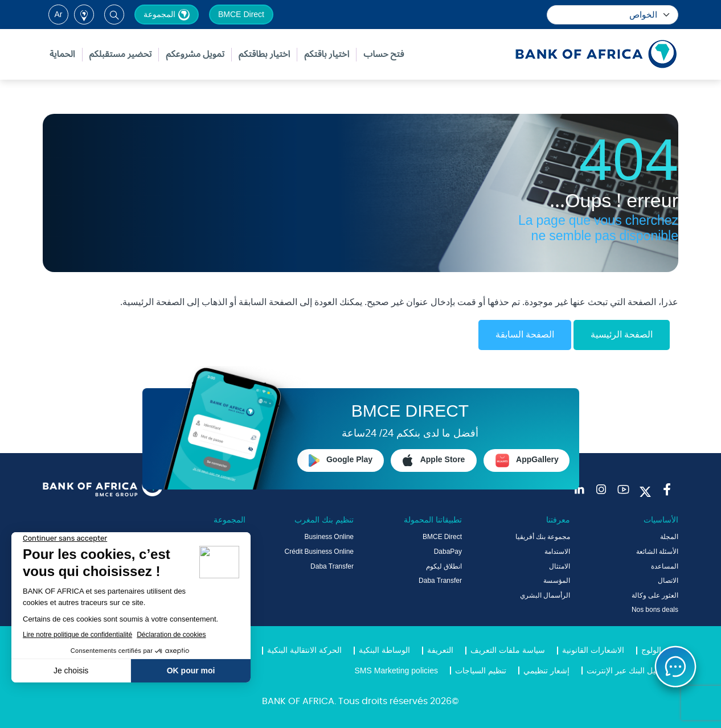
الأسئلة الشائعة (657, 552)
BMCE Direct (241, 15)
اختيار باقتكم (327, 55)
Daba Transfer (440, 581)
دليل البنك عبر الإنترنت (624, 671)
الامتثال (560, 567)
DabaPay (448, 552)
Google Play (341, 460)
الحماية (62, 55)
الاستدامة (557, 552)
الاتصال (668, 581)
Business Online (329, 537)
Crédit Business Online (319, 552)
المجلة (669, 537)
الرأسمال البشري (545, 596)
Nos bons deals (655, 610)
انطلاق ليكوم (444, 567)
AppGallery (527, 460)
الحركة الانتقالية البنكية (304, 651)
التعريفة (440, 651)
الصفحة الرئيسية (622, 335)
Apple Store (434, 460)
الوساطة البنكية (384, 651)
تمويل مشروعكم (195, 55)
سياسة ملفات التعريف (508, 651)
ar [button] (59, 15)
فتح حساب (384, 55)
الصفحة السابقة (525, 335)
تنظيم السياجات (481, 671)
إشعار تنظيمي (546, 671)
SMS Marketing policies (397, 671)
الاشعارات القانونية (593, 651)
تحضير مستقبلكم (121, 55)
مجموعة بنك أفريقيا (543, 537)
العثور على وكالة (655, 596)
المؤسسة (557, 581)
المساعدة (665, 567)
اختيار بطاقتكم (264, 55)
